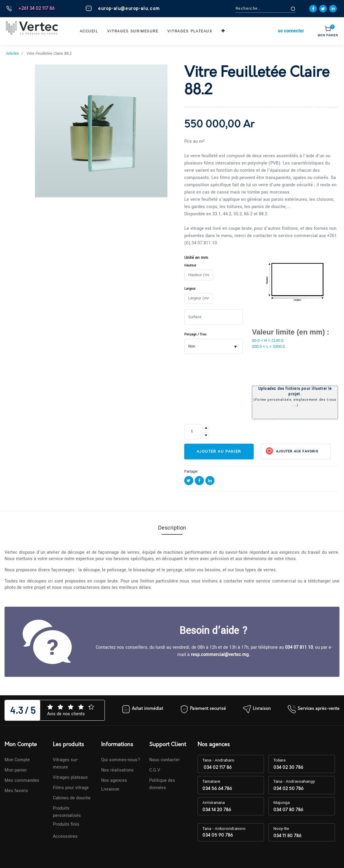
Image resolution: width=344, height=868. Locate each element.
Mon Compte (17, 760)
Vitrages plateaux (70, 777)
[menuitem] (89, 31)
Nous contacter (164, 760)
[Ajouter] (206, 428)
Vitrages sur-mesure (66, 764)
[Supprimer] (206, 435)
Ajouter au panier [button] (219, 452)
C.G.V (155, 770)
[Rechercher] (300, 9)
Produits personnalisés (67, 812)
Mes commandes (22, 780)
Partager (191, 472)
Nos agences (114, 780)
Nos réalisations (117, 770)
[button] (223, 31)
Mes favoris (16, 791)
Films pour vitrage (71, 788)
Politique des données (162, 784)
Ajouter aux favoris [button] (297, 451)
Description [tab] (172, 528)
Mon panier (16, 770)
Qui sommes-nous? (121, 760)
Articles (13, 54)
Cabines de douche (72, 798)
